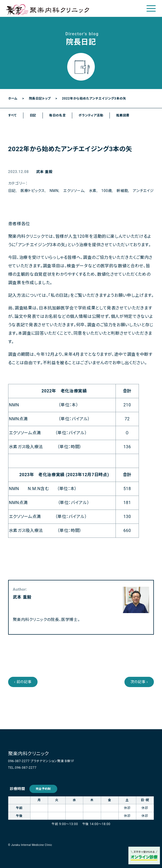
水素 (93, 191)
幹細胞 (122, 191)
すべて (12, 115)
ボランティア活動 (91, 115)
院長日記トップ (40, 98)
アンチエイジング (147, 191)
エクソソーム (74, 191)
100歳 (107, 191)
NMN (54, 191)
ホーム (13, 98)
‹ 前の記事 (23, 682)
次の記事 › (139, 682)
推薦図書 (123, 115)
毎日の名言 (57, 115)
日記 (33, 115)
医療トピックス (33, 191)
